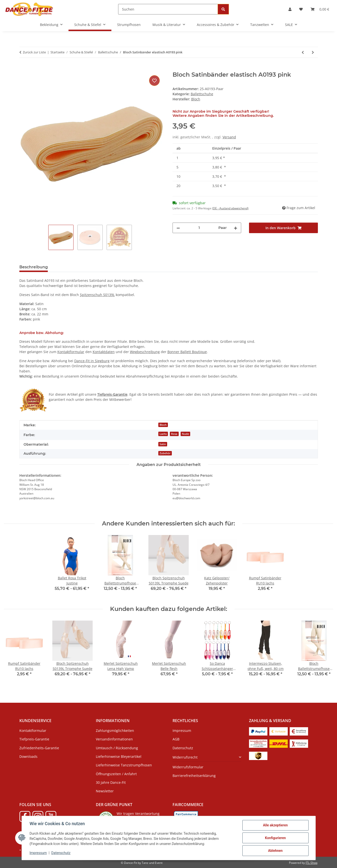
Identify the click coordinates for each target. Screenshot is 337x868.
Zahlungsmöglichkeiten (115, 731)
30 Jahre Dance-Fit (111, 782)
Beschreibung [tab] (34, 267)
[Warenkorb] (320, 9)
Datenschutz (61, 853)
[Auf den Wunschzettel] (154, 81)
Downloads (28, 756)
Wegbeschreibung (145, 352)
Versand (229, 137)
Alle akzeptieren (275, 825)
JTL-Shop (312, 863)
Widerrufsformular (188, 767)
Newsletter (105, 791)
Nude (185, 434)
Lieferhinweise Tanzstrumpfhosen (124, 765)
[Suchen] (168, 9)
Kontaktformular (71, 352)
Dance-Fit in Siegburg (92, 361)
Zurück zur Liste (34, 52)
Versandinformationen (114, 739)
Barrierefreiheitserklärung (194, 776)
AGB (176, 739)
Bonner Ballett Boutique (187, 352)
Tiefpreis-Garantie (34, 739)
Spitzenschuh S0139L (97, 295)
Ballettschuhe (202, 94)
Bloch (163, 425)
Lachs (163, 434)
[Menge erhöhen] (236, 228)
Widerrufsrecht (185, 757)
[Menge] (199, 228)
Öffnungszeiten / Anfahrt (116, 774)
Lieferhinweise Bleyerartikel (119, 756)
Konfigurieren (275, 838)
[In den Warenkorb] (23, 69)
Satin (163, 444)
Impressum (38, 853)
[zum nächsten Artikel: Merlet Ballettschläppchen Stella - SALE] (313, 52)
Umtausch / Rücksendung (117, 748)
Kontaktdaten (104, 352)
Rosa (174, 434)
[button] (290, 9)
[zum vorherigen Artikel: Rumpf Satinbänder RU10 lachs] (303, 52)
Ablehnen (275, 851)
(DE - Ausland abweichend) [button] (230, 208)
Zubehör (165, 453)
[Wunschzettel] (301, 9)
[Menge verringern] (178, 228)
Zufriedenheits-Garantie (39, 748)
